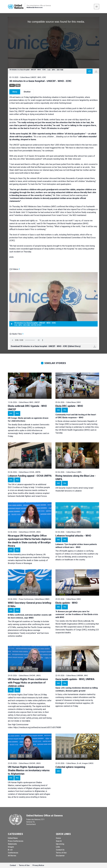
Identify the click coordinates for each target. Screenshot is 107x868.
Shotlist (27, 92)
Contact (13, 865)
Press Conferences (16, 841)
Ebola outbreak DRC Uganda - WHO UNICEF (27, 408)
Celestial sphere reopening (70, 767)
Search (59, 841)
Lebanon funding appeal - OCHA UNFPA (30, 476)
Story (15, 92)
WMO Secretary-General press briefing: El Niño (30, 604)
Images (11, 847)
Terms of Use (61, 853)
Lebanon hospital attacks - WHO (73, 536)
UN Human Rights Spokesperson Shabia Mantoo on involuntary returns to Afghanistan (29, 770)
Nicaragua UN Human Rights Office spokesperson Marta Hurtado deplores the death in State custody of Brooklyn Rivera (29, 541)
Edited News (13, 838)
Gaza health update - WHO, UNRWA (75, 679)
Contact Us (60, 850)
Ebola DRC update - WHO (69, 406)
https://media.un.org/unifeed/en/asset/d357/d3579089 (37, 727)
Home (58, 838)
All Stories (12, 856)
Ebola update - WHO (66, 603)
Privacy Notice (38, 865)
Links (58, 847)
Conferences (13, 853)
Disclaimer (60, 856)
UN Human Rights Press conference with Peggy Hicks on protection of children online (28, 683)
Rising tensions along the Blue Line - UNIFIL (76, 477)
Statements (12, 844)
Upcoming (60, 844)
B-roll (10, 850)
